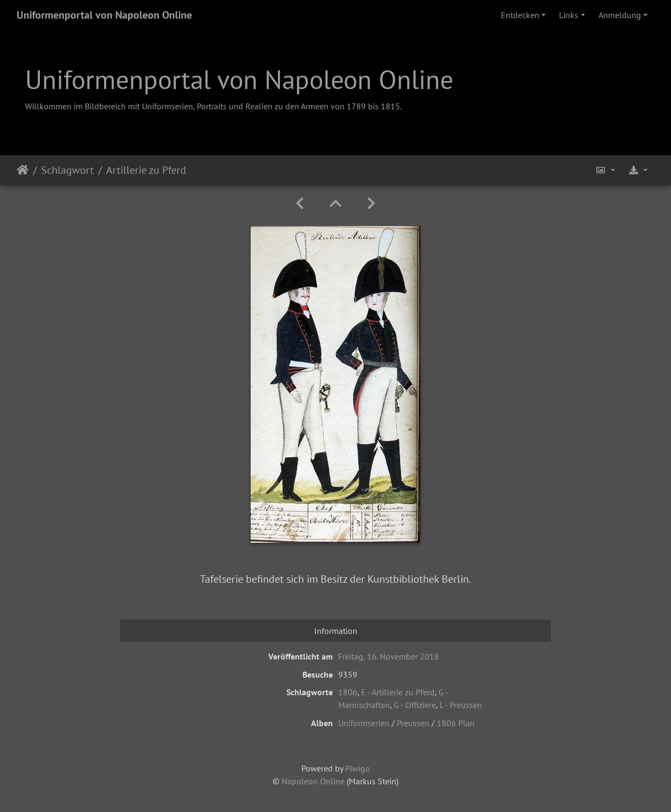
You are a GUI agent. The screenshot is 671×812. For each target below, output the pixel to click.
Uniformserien (364, 723)
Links (569, 15)
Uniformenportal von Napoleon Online (104, 15)
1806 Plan (456, 723)
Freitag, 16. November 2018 (389, 656)
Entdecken (520, 15)
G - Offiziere (415, 705)
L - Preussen (461, 705)
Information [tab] (336, 631)
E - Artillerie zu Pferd (398, 692)
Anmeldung (620, 15)
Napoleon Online (313, 781)
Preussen (413, 723)
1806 (348, 692)
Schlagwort (67, 170)
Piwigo (358, 768)
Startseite (23, 170)
